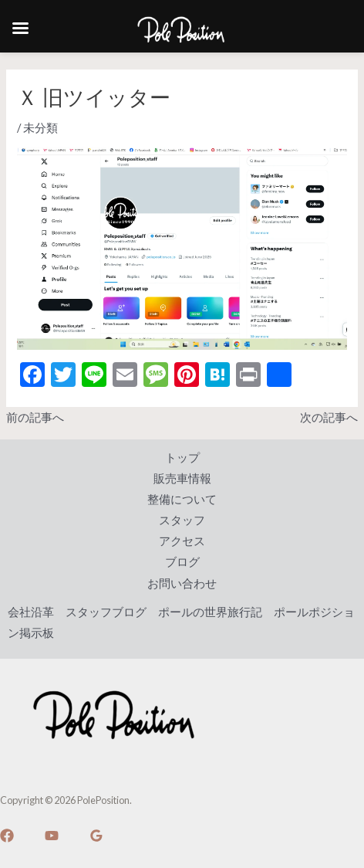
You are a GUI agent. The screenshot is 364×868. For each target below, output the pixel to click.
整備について (182, 499)
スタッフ (182, 520)
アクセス (182, 541)
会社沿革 (31, 612)
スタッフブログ (106, 612)
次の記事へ (329, 417)
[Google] (96, 836)
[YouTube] (52, 836)
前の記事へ (35, 417)
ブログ (182, 562)
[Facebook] (7, 836)
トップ (182, 458)
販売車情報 (182, 478)
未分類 (40, 128)
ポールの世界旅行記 (210, 612)
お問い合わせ (182, 583)
